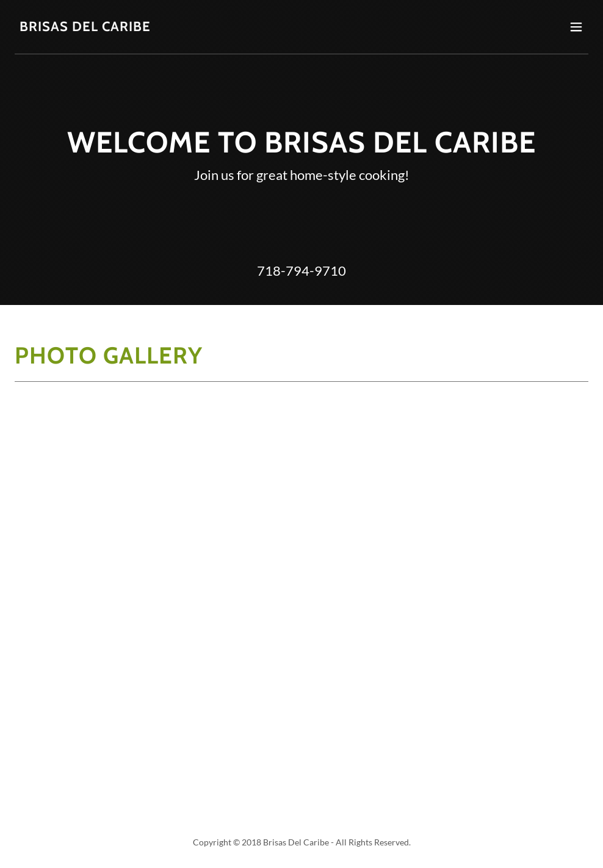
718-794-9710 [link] (301, 271)
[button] (576, 27)
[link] (85, 27)
